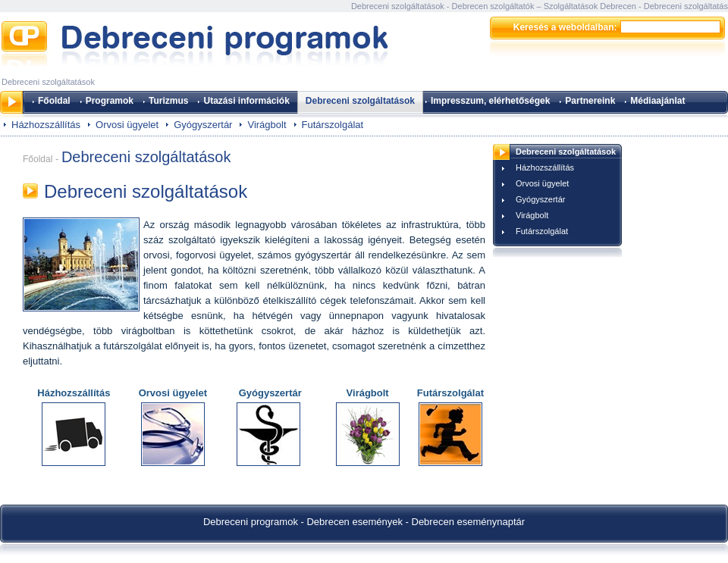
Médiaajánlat (657, 101)
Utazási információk (246, 101)
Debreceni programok (251, 522)
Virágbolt (267, 125)
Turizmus (168, 101)
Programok (110, 101)
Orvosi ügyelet (127, 125)
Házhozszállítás (46, 125)
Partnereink (590, 101)
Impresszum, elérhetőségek (490, 101)
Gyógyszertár (203, 125)
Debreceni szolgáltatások (360, 101)
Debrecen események (354, 522)
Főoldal (54, 101)
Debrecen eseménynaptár (469, 522)
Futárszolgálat (333, 125)
